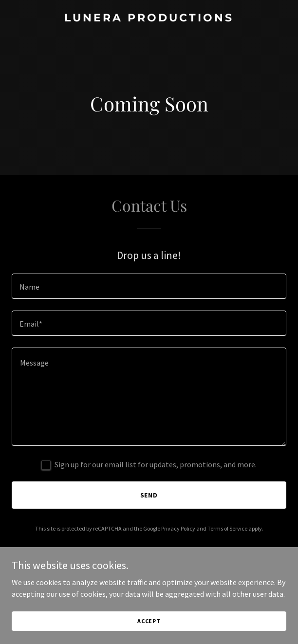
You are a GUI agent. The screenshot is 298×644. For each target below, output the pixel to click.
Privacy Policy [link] (178, 528)
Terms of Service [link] (227, 528)
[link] (149, 18)
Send (149, 495)
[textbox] (149, 286)
